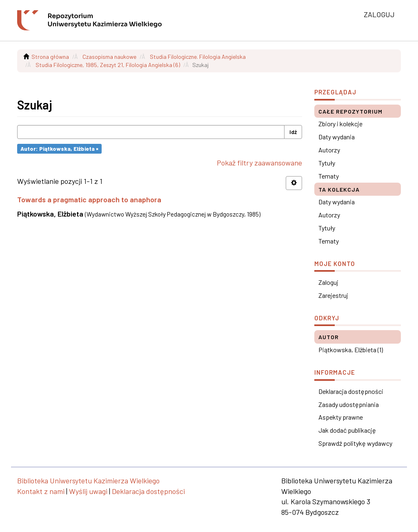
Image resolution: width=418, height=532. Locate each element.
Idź (293, 132)
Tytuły (327, 163)
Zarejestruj (333, 295)
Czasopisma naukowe (109, 57)
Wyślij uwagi (88, 491)
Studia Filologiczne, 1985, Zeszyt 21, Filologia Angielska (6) (108, 65)
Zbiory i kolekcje (340, 124)
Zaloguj (328, 282)
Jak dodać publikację (347, 430)
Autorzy (329, 150)
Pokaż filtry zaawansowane (259, 163)
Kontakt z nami (41, 491)
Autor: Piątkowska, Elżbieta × (59, 149)
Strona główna (50, 57)
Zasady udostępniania (349, 404)
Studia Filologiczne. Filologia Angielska (198, 57)
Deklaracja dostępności (351, 391)
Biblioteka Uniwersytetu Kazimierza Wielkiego (88, 481)
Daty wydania (337, 137)
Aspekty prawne (341, 417)
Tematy (329, 176)
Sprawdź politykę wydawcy (355, 443)
